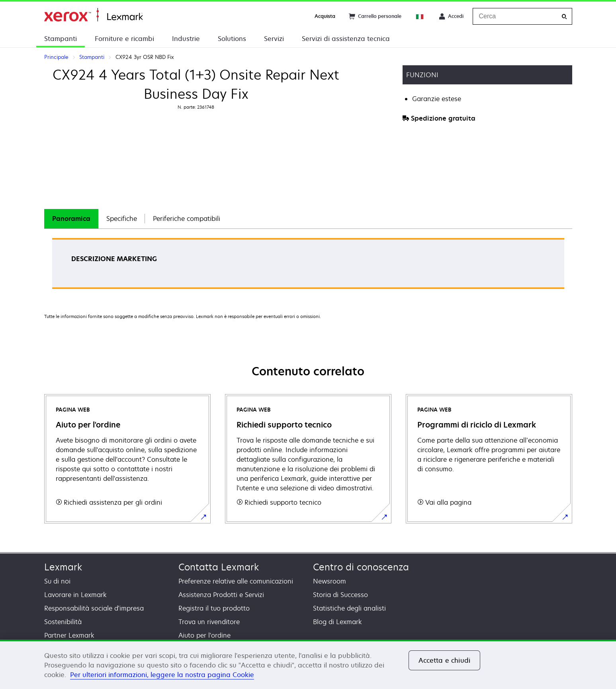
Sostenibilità (63, 622)
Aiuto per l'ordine (204, 635)
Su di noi (57, 581)
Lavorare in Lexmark (75, 595)
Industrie (186, 39)
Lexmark (63, 567)
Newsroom (330, 581)
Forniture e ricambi (124, 39)
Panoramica (71, 219)
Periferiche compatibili (187, 219)
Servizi (274, 39)
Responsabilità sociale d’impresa (94, 608)
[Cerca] (564, 17)
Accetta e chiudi (445, 660)
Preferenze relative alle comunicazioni (236, 581)
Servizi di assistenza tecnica (346, 39)
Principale (93, 15)
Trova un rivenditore (209, 622)
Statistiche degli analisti (349, 608)
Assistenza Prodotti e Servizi (221, 595)
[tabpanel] (308, 266)
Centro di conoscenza (361, 567)
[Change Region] (420, 16)
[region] (308, 664)
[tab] (71, 219)
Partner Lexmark (69, 635)
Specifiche (122, 219)
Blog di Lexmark (337, 622)
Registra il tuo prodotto (214, 608)
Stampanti (61, 39)
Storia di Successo (340, 595)
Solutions (232, 39)
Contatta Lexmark (219, 567)
